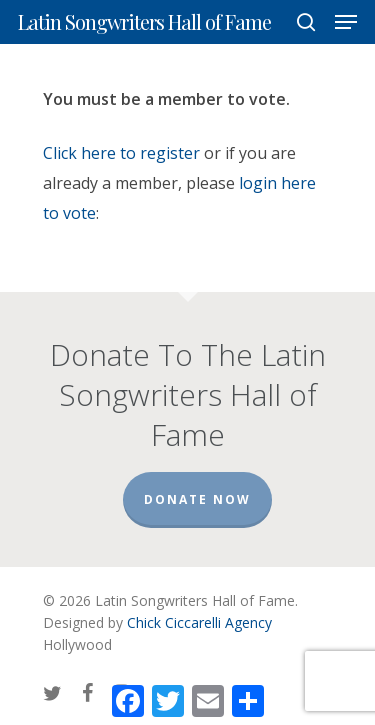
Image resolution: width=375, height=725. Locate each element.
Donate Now (197, 499)
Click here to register (121, 153)
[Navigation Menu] (346, 22)
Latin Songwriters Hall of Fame (144, 22)
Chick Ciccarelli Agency (199, 622)
